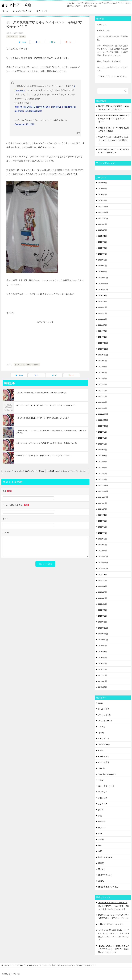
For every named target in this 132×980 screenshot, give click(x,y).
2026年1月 (103, 200)
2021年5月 (103, 527)
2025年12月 (103, 206)
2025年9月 (103, 224)
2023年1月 (103, 408)
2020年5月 (103, 598)
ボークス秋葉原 (33, 365)
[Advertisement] (45, 342)
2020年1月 (103, 622)
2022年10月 (103, 426)
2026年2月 (103, 195)
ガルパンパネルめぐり (107, 774)
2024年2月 (103, 331)
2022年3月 (103, 468)
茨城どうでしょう (105, 875)
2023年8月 (103, 367)
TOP (14, 965)
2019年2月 (103, 687)
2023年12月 (103, 343)
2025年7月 (103, 236)
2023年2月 (103, 402)
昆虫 (100, 834)
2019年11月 (103, 634)
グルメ (101, 780)
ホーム (5, 11)
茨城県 (101, 881)
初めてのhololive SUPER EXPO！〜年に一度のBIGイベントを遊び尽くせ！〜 (114, 119)
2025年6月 (103, 242)
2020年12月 (103, 557)
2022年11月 (103, 420)
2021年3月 (103, 539)
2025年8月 (103, 230)
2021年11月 (103, 491)
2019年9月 (103, 646)
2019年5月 (103, 669)
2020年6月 (103, 592)
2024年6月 (103, 307)
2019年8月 (103, 652)
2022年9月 (103, 432)
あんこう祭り (104, 709)
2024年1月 (103, 337)
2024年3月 (103, 325)
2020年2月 (103, 616)
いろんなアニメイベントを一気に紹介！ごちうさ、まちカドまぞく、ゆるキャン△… (46, 405)
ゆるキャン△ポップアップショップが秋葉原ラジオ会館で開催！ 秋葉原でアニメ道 (46, 443)
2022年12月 (103, 414)
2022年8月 (103, 438)
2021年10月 (103, 497)
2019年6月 (103, 663)
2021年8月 (103, 509)
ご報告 (101, 924)
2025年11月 (103, 212)
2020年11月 (103, 563)
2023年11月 (103, 349)
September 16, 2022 (24, 124)
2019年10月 (103, 640)
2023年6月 (103, 379)
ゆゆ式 (101, 750)
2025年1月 (103, 272)
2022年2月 (103, 474)
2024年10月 (103, 290)
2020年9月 (103, 574)
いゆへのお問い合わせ (22, 11)
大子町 (101, 810)
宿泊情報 (102, 822)
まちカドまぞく (105, 744)
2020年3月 (103, 610)
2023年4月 (103, 390)
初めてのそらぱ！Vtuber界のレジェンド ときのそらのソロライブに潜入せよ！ (114, 140)
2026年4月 (103, 183)
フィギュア (103, 792)
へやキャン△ (104, 739)
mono (100, 703)
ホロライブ (103, 798)
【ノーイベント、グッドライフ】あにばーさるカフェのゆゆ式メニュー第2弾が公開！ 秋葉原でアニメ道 (51, 432)
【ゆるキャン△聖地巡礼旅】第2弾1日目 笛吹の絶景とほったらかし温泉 (43, 418)
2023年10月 (103, 355)
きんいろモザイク (105, 721)
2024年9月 (103, 295)
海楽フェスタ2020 (106, 857)
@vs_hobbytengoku (66, 107)
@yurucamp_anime (48, 107)
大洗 (100, 816)
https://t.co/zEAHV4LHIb (26, 107)
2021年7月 (103, 515)
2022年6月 (103, 450)
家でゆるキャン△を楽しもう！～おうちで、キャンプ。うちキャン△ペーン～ (44, 456)
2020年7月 (103, 586)
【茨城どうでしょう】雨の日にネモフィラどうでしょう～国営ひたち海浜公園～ (114, 949)
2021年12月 (103, 485)
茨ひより (102, 869)
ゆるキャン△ (12, 37)
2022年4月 (103, 462)
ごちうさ (102, 727)
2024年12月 (103, 278)
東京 (100, 845)
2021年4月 (103, 533)
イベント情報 (104, 762)
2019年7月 (103, 658)
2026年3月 (103, 189)
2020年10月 (103, 569)
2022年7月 (103, 444)
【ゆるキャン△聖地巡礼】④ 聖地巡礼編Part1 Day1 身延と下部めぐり (42, 393)
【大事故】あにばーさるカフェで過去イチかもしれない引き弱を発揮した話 (68, 471)
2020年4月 (103, 604)
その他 (101, 733)
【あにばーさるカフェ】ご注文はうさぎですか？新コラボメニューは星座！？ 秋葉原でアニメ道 (25, 471)
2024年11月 (103, 284)
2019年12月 (103, 628)
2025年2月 (103, 266)
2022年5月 (103, 456)
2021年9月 (103, 503)
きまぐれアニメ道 (17, 4)
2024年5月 (103, 313)
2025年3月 (103, 260)
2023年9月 (103, 361)
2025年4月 (103, 254)
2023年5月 (103, 384)
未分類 (101, 839)
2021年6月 (103, 521)
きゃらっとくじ (105, 715)
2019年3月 (103, 681)
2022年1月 (103, 479)
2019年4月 (103, 675)
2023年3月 (103, 396)
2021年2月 (103, 545)
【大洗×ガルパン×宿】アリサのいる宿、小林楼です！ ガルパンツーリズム (114, 906)
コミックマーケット (106, 786)
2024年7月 (103, 301)
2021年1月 (103, 551)
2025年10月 (103, 218)
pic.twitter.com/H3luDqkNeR (28, 111)
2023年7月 (103, 373)
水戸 (100, 851)
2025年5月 (103, 248)
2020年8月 (103, 580)
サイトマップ (42, 11)
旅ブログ (102, 828)
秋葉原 (22, 37)
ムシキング (103, 804)
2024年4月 (103, 319)
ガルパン (102, 768)
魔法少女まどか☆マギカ (108, 887)
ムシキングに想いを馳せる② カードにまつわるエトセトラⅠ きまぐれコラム (114, 933)
